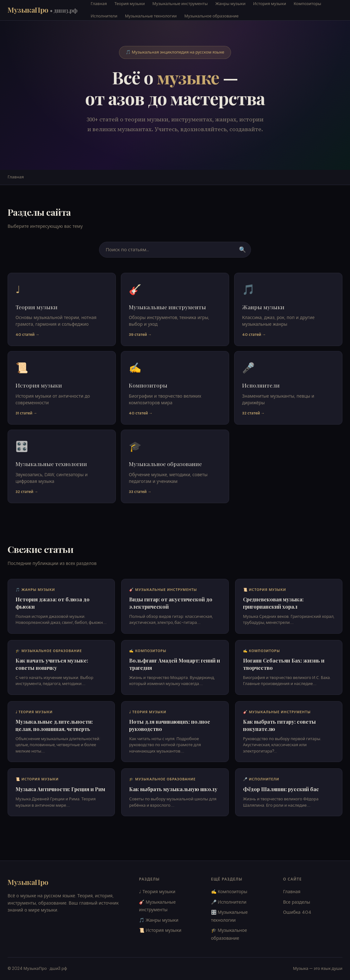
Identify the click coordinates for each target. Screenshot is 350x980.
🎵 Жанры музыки (159, 920)
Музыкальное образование (211, 16)
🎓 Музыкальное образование (229, 934)
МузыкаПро (43, 10)
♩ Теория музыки (157, 892)
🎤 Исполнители (229, 902)
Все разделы (297, 902)
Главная (16, 177)
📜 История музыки (160, 930)
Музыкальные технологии (151, 16)
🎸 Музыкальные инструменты (157, 906)
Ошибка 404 (297, 912)
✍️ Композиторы (229, 892)
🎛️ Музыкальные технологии (229, 916)
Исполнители (104, 16)
